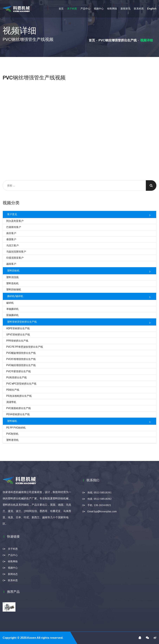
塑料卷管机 (12, 440)
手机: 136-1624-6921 (99, 505)
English (152, 9)
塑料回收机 (13, 271)
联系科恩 (139, 9)
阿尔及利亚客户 (15, 221)
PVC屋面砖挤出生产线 (19, 408)
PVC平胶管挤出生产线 (19, 371)
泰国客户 (11, 239)
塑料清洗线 (12, 277)
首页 (61, 9)
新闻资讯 (125, 9)
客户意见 (12, 214)
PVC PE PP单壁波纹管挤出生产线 (25, 347)
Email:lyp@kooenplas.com (102, 511)
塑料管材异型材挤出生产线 (22, 322)
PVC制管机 (12, 434)
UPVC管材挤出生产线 (18, 335)
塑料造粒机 (12, 283)
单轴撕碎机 (12, 309)
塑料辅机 (12, 421)
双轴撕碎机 (12, 315)
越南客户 (11, 264)
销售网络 (112, 9)
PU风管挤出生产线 (17, 378)
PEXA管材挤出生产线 (18, 414)
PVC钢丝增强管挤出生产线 (118, 40)
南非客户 (11, 233)
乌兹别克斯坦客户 (16, 252)
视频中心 (99, 9)
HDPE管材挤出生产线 (18, 328)
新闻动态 (13, 574)
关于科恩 (72, 9)
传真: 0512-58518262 (100, 499)
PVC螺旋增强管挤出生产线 (21, 353)
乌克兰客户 (12, 246)
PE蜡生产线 (13, 390)
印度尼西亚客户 (15, 258)
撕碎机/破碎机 (15, 296)
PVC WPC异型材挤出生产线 (21, 384)
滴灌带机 (11, 402)
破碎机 (10, 303)
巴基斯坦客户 (14, 227)
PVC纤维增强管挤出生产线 (21, 359)
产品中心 (85, 9)
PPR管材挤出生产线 (17, 341)
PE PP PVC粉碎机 (16, 428)
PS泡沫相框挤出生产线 (19, 396)
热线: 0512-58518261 (100, 493)
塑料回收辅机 (14, 290)
